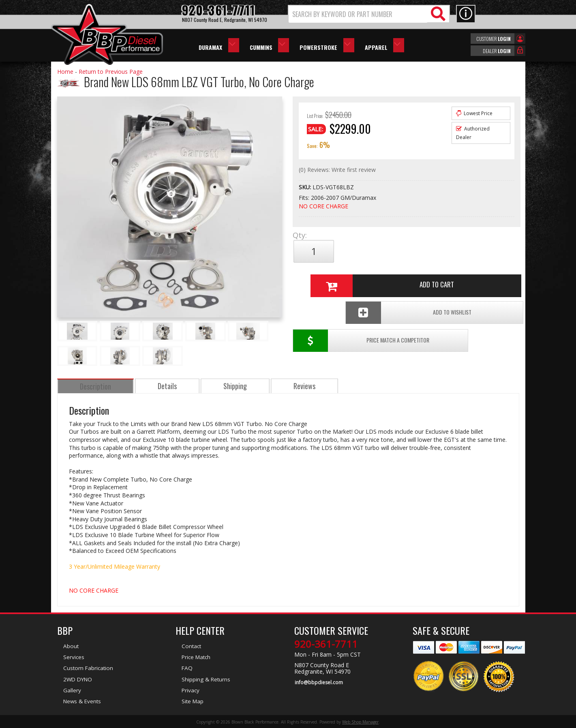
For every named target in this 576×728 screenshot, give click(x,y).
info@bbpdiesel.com (318, 682)
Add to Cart (403, 251)
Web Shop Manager (360, 721)
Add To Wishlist (458, 278)
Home (65, 72)
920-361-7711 (326, 644)
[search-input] (358, 14)
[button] (369, 14)
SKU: (306, 187)
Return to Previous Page (111, 72)
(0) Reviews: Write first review (337, 170)
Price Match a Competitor (340, 278)
